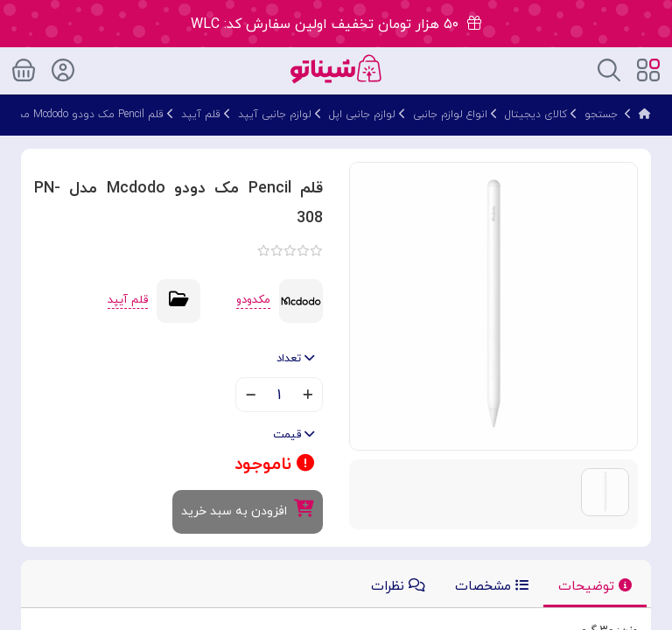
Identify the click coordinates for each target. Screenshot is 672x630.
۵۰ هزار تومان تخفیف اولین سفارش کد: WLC (336, 24)
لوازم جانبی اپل (362, 115)
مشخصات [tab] (492, 587)
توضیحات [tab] (595, 587)
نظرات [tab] (398, 587)
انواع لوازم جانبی (450, 115)
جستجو (601, 115)
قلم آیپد (201, 115)
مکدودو (253, 300)
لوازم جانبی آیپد (275, 115)
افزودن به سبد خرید (248, 510)
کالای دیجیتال (536, 115)
